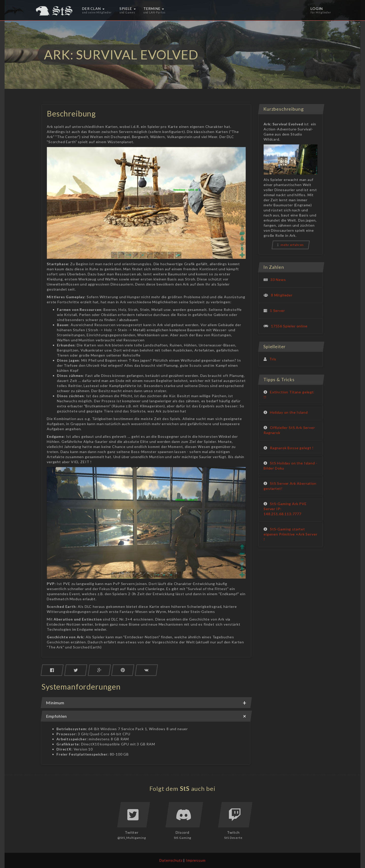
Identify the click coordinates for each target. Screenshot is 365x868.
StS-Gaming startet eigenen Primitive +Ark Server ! (290, 534)
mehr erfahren (291, 245)
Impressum (196, 860)
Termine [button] (154, 10)
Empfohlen (146, 716)
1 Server (277, 311)
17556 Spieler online (289, 326)
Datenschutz (171, 860)
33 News (278, 280)
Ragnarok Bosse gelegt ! (292, 448)
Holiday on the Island (289, 412)
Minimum (146, 703)
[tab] (146, 703)
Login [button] (321, 10)
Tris (273, 359)
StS (185, 788)
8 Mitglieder (282, 295)
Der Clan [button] (97, 10)
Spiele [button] (128, 10)
